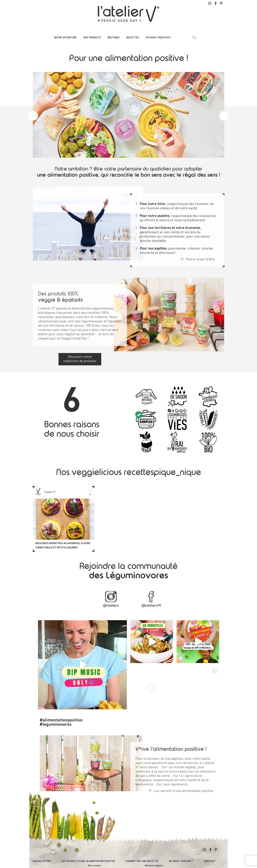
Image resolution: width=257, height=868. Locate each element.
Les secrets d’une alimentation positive (88, 861)
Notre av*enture (65, 38)
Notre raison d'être (198, 256)
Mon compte (94, 866)
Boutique (114, 38)
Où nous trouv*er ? (159, 38)
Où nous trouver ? (181, 861)
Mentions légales (154, 866)
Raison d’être (42, 861)
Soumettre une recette (142, 861)
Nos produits (92, 38)
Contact (210, 861)
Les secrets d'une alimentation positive (181, 787)
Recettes (133, 38)
